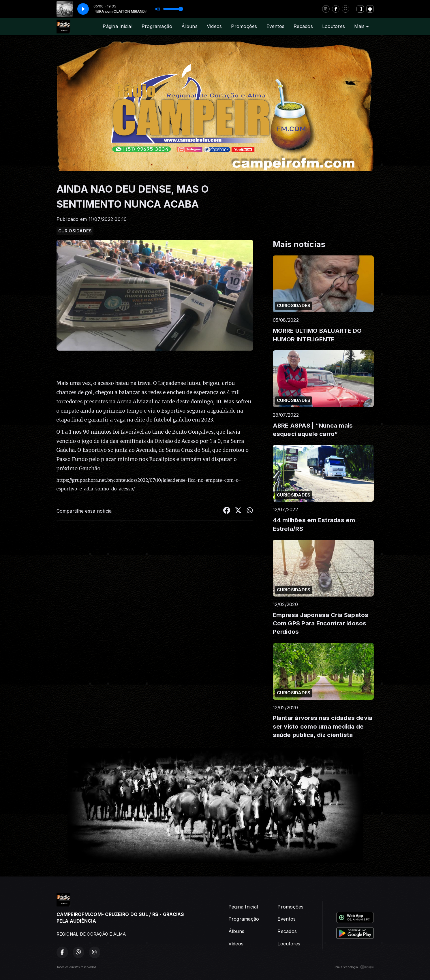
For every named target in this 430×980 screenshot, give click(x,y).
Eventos (276, 26)
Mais (362, 26)
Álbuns (189, 26)
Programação (157, 26)
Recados (303, 26)
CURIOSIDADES (75, 231)
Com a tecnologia (354, 967)
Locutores (334, 26)
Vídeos (214, 26)
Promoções (244, 26)
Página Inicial (117, 26)
